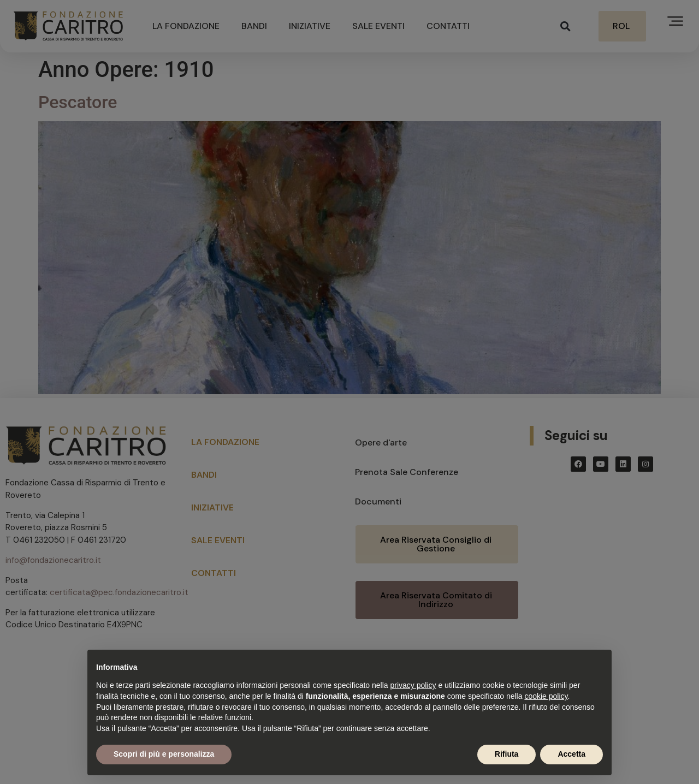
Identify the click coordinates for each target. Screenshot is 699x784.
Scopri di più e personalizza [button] (164, 754)
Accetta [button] (571, 754)
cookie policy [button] (546, 696)
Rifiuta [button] (507, 754)
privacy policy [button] (413, 685)
